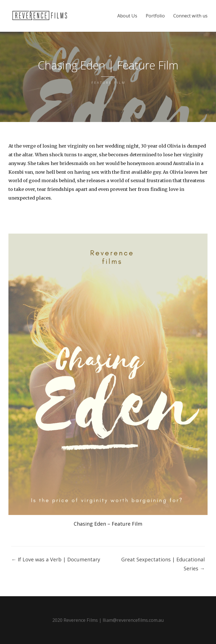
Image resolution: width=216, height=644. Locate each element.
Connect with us (190, 16)
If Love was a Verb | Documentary (56, 559)
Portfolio (155, 16)
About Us (127, 16)
